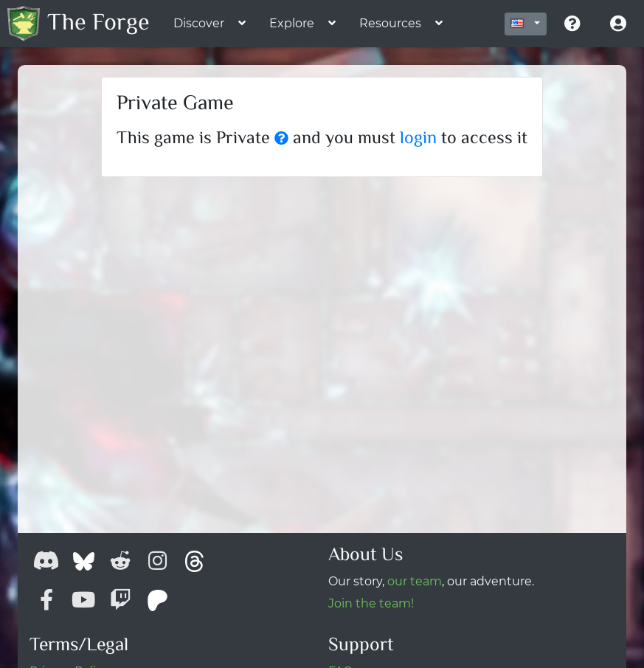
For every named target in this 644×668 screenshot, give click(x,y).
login (418, 139)
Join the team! (371, 603)
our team (415, 581)
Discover (199, 23)
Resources (390, 23)
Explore (292, 23)
